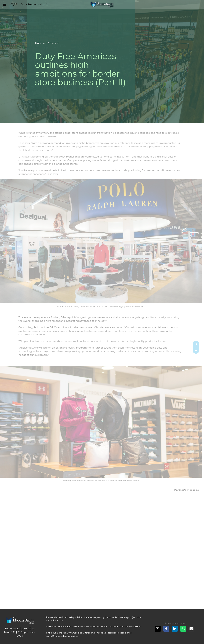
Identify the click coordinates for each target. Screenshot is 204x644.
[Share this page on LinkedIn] (175, 629)
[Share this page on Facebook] (166, 629)
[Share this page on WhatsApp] (183, 629)
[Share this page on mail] (191, 629)
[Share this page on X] (158, 629)
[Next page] (196, 344)
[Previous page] (196, 350)
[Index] (5, 5)
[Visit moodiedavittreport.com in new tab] (20, 621)
